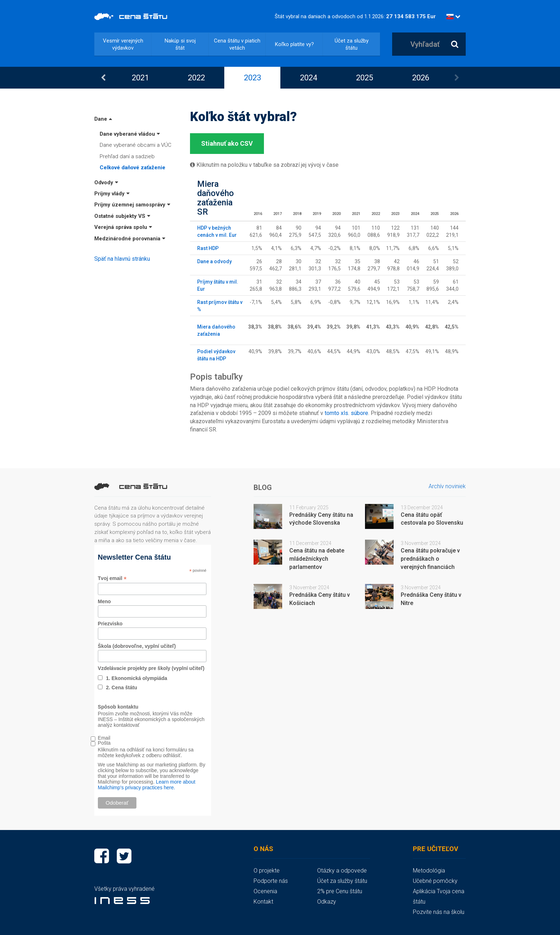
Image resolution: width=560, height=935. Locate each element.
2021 (140, 78)
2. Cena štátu (122, 687)
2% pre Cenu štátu (340, 891)
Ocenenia (265, 891)
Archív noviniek (447, 486)
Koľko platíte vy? (294, 44)
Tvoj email (112, 578)
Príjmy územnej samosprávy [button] (132, 205)
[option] (140, 78)
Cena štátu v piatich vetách (237, 44)
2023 (252, 78)
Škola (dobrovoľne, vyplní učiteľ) (137, 646)
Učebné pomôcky (435, 881)
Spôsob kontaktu (118, 707)
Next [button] (457, 78)
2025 (365, 78)
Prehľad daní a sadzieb (127, 156)
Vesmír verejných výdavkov (123, 44)
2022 (196, 78)
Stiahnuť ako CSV (227, 143)
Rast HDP (208, 248)
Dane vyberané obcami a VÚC (136, 145)
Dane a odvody (214, 261)
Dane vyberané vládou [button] (130, 134)
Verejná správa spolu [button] (123, 227)
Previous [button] (103, 78)
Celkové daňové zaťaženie (132, 167)
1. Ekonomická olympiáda (137, 678)
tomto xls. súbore (346, 413)
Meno (104, 601)
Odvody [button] (106, 182)
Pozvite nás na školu (439, 912)
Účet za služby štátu (352, 44)
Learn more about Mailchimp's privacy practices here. (147, 785)
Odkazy (327, 902)
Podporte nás (271, 881)
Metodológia (429, 871)
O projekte (267, 871)
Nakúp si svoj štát (180, 44)
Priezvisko (110, 624)
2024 (309, 78)
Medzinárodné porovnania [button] (130, 239)
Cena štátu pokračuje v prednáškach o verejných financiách (430, 559)
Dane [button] (103, 119)
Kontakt (263, 902)
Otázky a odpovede (342, 871)
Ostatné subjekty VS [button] (122, 216)
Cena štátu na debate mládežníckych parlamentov (317, 559)
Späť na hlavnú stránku (122, 259)
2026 (421, 78)
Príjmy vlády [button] (112, 194)
